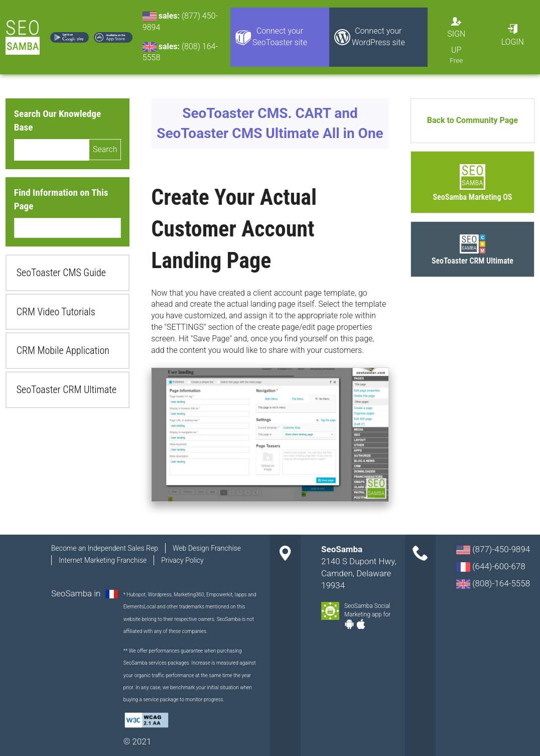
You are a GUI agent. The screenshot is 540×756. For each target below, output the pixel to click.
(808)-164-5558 (493, 584)
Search (105, 149)
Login (513, 42)
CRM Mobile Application (63, 350)
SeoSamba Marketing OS (473, 197)
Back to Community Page (472, 120)
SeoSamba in (77, 593)
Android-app (349, 624)
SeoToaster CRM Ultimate (66, 390)
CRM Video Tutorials (56, 312)
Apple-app (361, 624)
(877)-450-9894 (493, 549)
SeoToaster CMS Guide (61, 273)
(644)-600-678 (491, 566)
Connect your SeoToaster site (280, 37)
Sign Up (456, 42)
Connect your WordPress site (378, 37)
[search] (51, 150)
